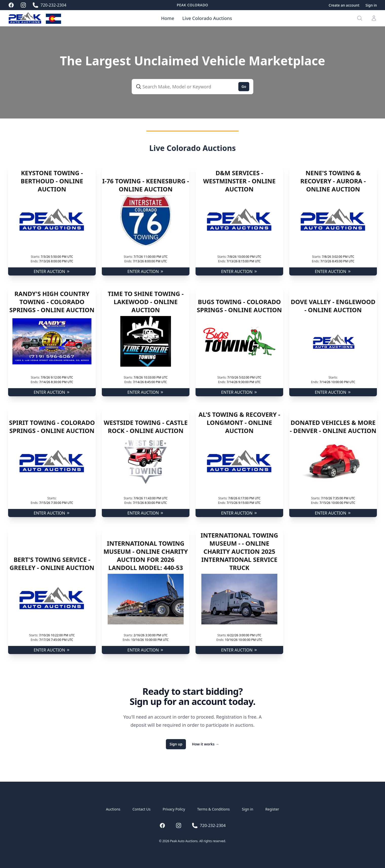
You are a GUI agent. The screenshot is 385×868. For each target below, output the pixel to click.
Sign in (371, 5)
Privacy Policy (174, 809)
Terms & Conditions (214, 809)
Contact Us (141, 809)
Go (244, 86)
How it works (206, 744)
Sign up (176, 744)
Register (272, 809)
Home (168, 18)
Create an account (344, 5)
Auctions (113, 809)
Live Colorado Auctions (207, 18)
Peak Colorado (192, 5)
